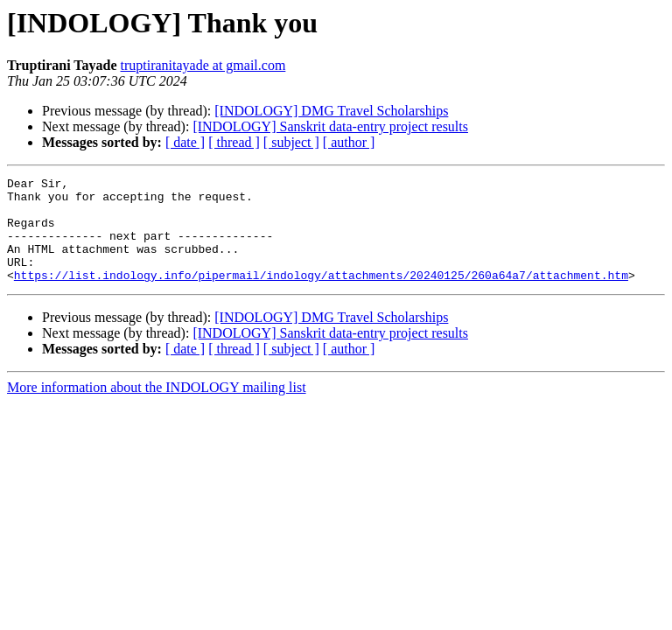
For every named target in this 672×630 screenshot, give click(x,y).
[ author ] (349, 142)
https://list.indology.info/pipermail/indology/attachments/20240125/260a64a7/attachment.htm (321, 296)
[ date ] (185, 142)
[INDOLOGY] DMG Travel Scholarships (331, 111)
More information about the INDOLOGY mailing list (157, 408)
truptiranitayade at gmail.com (203, 65)
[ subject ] (291, 142)
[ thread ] (234, 142)
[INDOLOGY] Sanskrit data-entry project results (330, 126)
